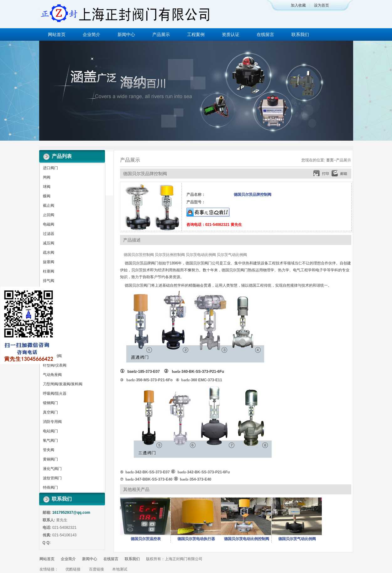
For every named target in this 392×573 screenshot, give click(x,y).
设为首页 (321, 5)
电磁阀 (49, 224)
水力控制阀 (52, 356)
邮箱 (344, 174)
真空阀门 (50, 412)
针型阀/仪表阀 (55, 365)
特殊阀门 (50, 487)
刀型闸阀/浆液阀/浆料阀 (63, 384)
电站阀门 (50, 431)
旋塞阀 (49, 262)
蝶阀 (47, 196)
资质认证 (231, 34)
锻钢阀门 (50, 403)
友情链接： (49, 569)
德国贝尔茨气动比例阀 (297, 539)
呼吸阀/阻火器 (55, 393)
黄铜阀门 (50, 459)
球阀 (47, 187)
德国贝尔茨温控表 (146, 539)
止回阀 (49, 215)
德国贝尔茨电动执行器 (196, 539)
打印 (326, 174)
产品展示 (161, 34)
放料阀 (49, 337)
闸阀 (47, 177)
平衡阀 (49, 346)
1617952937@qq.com (71, 513)
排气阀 (49, 281)
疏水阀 (49, 253)
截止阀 (49, 206)
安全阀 (49, 309)
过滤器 (49, 234)
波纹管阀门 (52, 478)
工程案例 (196, 34)
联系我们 (300, 34)
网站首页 (57, 34)
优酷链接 (73, 569)
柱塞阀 (49, 271)
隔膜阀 (49, 328)
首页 (330, 160)
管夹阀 (49, 450)
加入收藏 (298, 5)
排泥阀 (49, 290)
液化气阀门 (52, 469)
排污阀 (49, 300)
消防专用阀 (52, 422)
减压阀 (49, 243)
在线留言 (265, 34)
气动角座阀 (52, 375)
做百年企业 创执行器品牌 (196, 91)
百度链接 (97, 569)
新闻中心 (126, 34)
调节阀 (49, 318)
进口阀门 (50, 168)
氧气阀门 (50, 440)
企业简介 (91, 34)
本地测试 (120, 569)
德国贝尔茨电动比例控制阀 (247, 539)
